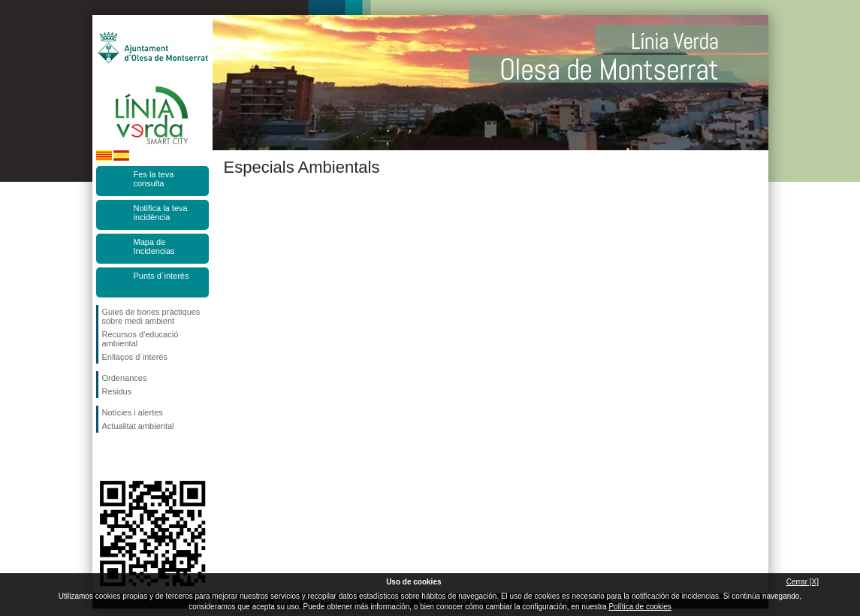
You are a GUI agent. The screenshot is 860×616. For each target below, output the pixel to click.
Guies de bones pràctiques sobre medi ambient (151, 316)
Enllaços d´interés (135, 357)
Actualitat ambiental (138, 426)
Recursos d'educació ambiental (140, 339)
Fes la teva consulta (154, 179)
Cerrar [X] (803, 582)
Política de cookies (640, 607)
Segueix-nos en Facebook (105, 457)
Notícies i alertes (133, 412)
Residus (117, 391)
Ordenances (125, 378)
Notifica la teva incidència (161, 213)
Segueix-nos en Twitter (130, 457)
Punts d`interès (161, 276)
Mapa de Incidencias (154, 246)
